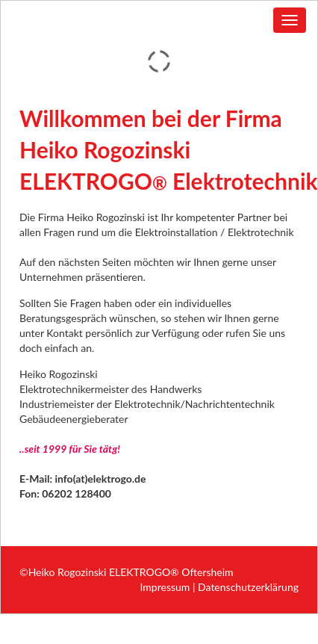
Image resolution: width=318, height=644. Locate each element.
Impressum (165, 587)
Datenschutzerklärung (248, 587)
